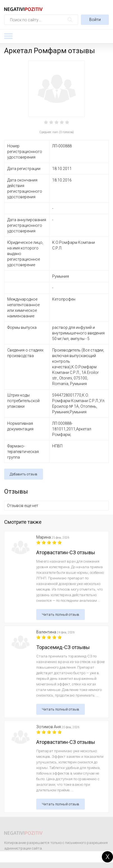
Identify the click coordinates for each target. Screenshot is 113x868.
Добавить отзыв (24, 474)
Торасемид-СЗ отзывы (63, 647)
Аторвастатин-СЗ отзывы (66, 552)
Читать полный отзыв (61, 615)
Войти (95, 20)
